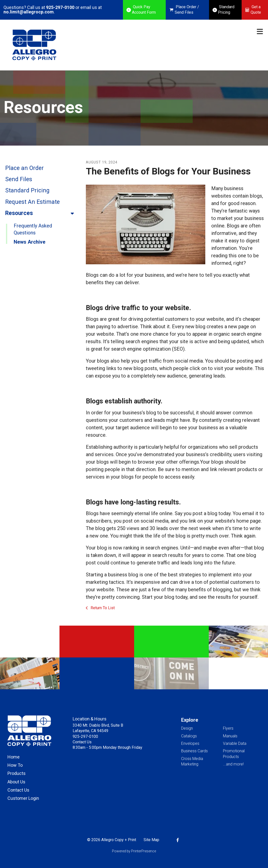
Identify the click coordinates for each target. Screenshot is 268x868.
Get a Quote (256, 10)
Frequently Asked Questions (33, 229)
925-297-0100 (60, 7)
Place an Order (25, 168)
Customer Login (23, 798)
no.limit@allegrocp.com (29, 12)
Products (17, 773)
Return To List (102, 608)
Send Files (19, 179)
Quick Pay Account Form (144, 10)
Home (14, 757)
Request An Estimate (32, 202)
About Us (16, 782)
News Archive (29, 242)
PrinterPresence (144, 851)
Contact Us (18, 790)
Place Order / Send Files (187, 10)
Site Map (151, 840)
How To (15, 765)
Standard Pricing (226, 10)
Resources (42, 213)
